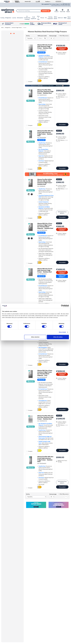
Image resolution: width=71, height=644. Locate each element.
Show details (62, 332)
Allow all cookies (58, 337)
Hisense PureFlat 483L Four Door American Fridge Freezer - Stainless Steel (45, 91)
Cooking (2, 18)
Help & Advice (69, 18)
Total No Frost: (43, 62)
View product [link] (62, 81)
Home (2, 28)
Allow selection (35, 337)
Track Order (63, 11)
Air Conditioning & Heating (27, 18)
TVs (46, 18)
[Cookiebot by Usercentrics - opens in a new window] (62, 306)
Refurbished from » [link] (62, 213)
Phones (42, 18)
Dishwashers (20, 18)
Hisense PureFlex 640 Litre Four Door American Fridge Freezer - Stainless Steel (45, 417)
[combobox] (34, 11)
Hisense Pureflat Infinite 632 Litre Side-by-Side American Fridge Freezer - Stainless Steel (45, 182)
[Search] (46, 11)
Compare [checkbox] (30, 82)
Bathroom (61, 18)
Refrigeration (8, 18)
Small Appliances (34, 18)
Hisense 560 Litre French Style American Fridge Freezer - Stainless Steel (45, 270)
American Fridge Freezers (17, 28)
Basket (68, 11)
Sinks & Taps (38, 18)
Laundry (14, 18)
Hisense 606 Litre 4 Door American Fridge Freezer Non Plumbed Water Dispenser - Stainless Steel (45, 226)
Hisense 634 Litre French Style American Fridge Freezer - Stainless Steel (45, 46)
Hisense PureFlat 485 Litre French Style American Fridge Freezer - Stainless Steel (45, 133)
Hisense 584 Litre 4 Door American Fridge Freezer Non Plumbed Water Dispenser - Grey (45, 373)
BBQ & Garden (55, 18)
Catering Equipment (50, 18)
